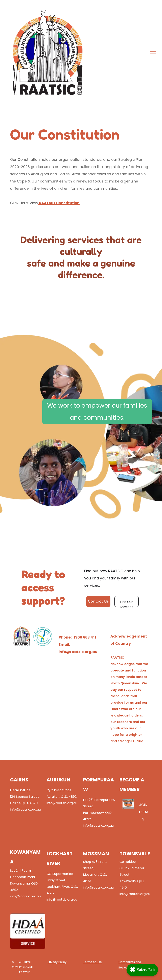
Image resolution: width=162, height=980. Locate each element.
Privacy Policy (57, 962)
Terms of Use (92, 962)
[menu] (153, 52)
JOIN (143, 805)
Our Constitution (25, 159)
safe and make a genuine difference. (81, 269)
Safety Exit (142, 970)
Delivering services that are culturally (81, 245)
